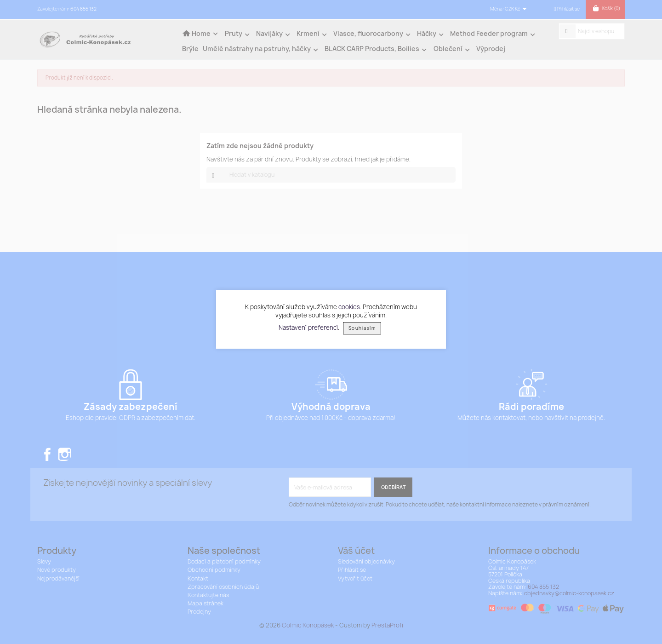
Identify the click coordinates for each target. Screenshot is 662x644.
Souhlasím (362, 328)
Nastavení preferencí (308, 328)
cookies (349, 307)
